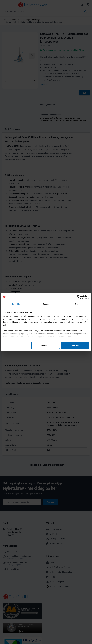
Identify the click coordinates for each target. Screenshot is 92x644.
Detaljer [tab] (46, 304)
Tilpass (46, 345)
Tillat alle (75, 345)
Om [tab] (76, 304)
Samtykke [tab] (16, 304)
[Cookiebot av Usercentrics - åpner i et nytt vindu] (79, 297)
